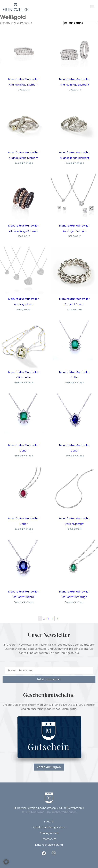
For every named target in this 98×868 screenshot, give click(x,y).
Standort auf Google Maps (49, 827)
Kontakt (49, 821)
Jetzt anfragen (49, 767)
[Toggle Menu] (92, 7)
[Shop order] (81, 23)
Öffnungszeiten (49, 833)
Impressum (49, 839)
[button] (6, 862)
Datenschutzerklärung (49, 845)
